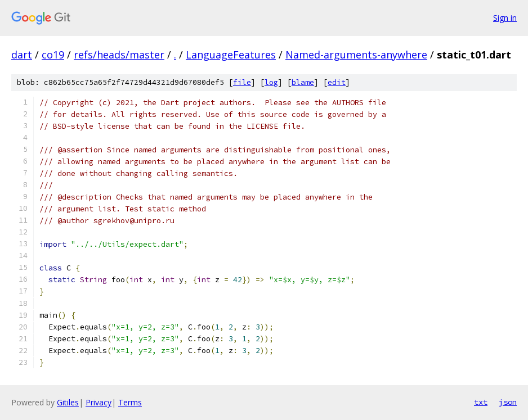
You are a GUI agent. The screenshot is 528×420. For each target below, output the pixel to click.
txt (481, 402)
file (242, 82)
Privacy (99, 402)
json (508, 402)
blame (303, 82)
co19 (53, 55)
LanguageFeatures (231, 55)
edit (337, 82)
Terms (130, 402)
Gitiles (68, 402)
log (271, 82)
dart (22, 55)
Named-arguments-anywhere (356, 55)
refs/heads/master (119, 55)
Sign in (505, 18)
